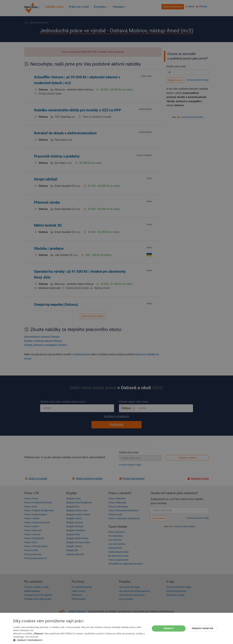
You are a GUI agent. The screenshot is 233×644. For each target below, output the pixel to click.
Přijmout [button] (169, 628)
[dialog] (116, 628)
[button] (80, 640)
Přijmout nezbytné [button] (202, 628)
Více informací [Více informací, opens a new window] (32, 637)
